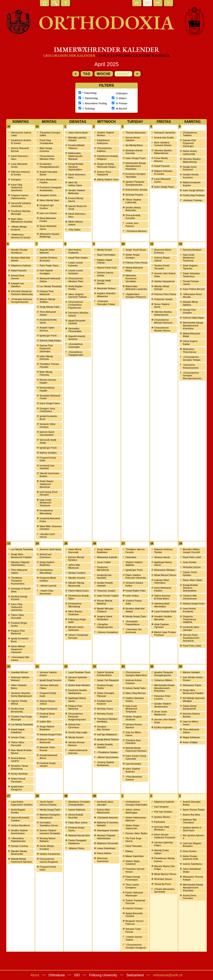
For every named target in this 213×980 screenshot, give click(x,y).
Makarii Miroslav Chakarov (105, 610)
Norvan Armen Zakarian (133, 139)
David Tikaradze (134, 846)
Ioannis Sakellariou (193, 864)
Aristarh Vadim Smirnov (47, 329)
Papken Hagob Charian (105, 261)
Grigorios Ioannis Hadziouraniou (20, 197)
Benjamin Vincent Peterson (134, 922)
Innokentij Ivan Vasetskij (47, 467)
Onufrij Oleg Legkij (78, 732)
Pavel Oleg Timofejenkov (46, 142)
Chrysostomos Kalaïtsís (104, 150)
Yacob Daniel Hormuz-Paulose (48, 803)
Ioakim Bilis (45, 722)
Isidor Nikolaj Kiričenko (46, 358)
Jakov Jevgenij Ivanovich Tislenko (78, 296)
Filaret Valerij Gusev (78, 591)
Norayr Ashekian (19, 774)
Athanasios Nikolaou (165, 570)
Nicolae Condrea (77, 573)
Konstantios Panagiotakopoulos (49, 165)
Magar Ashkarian (191, 737)
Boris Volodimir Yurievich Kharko (163, 144)
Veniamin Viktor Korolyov (47, 425)
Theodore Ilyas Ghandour (133, 742)
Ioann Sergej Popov (136, 158)
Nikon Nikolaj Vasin (49, 200)
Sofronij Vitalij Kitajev (50, 341)
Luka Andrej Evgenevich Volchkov (22, 803)
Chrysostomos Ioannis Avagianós (49, 860)
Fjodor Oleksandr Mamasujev (134, 894)
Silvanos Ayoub (162, 557)
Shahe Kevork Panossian (18, 780)
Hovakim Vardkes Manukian (163, 618)
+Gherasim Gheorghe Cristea (106, 303)
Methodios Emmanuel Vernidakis (131, 278)
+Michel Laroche (48, 586)
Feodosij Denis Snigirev (47, 715)
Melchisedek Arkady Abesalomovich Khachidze (136, 166)
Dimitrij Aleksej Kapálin (47, 389)
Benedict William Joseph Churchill (191, 551)
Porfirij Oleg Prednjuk (194, 195)
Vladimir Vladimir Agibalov (134, 564)
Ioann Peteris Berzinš (194, 289)
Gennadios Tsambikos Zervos (49, 824)
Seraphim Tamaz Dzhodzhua (20, 767)
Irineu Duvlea (190, 562)
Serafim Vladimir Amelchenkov (163, 705)
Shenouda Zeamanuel (103, 860)
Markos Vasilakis (48, 453)
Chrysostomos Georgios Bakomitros (136, 674)
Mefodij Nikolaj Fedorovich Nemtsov (136, 749)
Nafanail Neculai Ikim (79, 835)
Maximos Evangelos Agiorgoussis (50, 816)
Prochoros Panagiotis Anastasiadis (50, 189)
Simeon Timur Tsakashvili (104, 173)
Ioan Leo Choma (48, 213)
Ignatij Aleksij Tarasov (108, 739)
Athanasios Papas (192, 685)
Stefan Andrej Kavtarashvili (190, 707)
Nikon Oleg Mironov (136, 693)
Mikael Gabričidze (135, 856)
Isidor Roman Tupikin (108, 596)
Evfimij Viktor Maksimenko (103, 811)
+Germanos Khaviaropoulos (191, 366)
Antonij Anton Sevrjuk (137, 190)
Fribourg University (103, 975)
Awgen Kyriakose (48, 709)
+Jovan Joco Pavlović (132, 225)
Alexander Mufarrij (106, 288)
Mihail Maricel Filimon (165, 575)
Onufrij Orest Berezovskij (17, 710)
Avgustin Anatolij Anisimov (77, 338)
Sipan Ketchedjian (106, 255)
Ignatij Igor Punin (48, 336)
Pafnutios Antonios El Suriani (20, 173)
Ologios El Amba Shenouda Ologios (106, 165)
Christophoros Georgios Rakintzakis (136, 803)
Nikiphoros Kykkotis (21, 266)
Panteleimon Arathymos (103, 142)
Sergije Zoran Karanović (190, 168)
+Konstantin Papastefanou (133, 623)
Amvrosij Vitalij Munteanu (162, 828)
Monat (123, 74)
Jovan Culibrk (104, 562)
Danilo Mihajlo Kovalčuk (47, 847)
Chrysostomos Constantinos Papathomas (76, 305)
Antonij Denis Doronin (18, 277)
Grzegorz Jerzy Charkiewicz (47, 410)
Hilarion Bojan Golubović (133, 863)
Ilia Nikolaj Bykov (134, 145)
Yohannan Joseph (163, 299)
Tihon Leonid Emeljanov (132, 886)
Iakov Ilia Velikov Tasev (75, 184)
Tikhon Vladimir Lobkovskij (133, 201)
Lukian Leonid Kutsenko (75, 264)
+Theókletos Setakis (107, 752)
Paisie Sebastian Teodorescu (191, 275)
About (35, 975)
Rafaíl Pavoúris (162, 166)
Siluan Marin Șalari (192, 580)
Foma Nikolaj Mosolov (161, 160)
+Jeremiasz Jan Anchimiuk (134, 631)
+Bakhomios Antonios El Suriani (21, 236)
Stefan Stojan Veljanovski (133, 827)
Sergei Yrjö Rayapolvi (108, 680)
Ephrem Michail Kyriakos (76, 559)
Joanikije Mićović (20, 672)
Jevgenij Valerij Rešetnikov (105, 618)
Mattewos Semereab (107, 843)
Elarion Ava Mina (191, 815)
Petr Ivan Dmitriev (163, 812)
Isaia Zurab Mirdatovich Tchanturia (45, 503)
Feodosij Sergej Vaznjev (47, 765)
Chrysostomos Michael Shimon (162, 329)
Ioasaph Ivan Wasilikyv (18, 285)
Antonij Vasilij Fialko (136, 688)
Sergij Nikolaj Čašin (49, 307)
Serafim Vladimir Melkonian (77, 192)
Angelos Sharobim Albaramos (106, 295)
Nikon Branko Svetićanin (75, 613)
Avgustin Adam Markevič (47, 251)
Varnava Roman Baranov (76, 744)
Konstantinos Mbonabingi (46, 512)
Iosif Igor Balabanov (107, 734)
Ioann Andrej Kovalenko (189, 610)
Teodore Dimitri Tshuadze (162, 267)
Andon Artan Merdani (79, 685)
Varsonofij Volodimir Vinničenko (21, 205)
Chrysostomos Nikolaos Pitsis (47, 157)
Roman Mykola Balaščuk (105, 602)
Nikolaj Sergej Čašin (136, 616)
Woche (104, 74)
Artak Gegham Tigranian (190, 267)
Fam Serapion (161, 807)
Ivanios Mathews (77, 810)
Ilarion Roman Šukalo (194, 810)
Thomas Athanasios (136, 133)
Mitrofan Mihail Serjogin (162, 288)
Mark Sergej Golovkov (46, 150)
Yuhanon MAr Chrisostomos (190, 597)
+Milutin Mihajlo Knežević (19, 228)
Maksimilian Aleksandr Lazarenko (136, 288)
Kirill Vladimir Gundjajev (46, 272)
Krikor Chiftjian (190, 742)
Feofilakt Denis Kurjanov (105, 702)
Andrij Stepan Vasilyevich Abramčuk (46, 484)
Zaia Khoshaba (133, 764)
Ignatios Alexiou (162, 817)
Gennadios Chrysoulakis (75, 330)
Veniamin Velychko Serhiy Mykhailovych (21, 695)
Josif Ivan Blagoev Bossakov (192, 845)
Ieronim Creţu (18, 737)
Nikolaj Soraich (105, 250)
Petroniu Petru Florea (137, 263)
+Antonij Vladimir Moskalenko (106, 764)
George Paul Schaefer (189, 311)
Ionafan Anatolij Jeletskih (105, 584)
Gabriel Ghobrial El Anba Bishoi (105, 674)
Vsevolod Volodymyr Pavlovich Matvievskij (22, 293)
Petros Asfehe (104, 853)
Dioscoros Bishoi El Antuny (163, 251)
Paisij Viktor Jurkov (78, 823)
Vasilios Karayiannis (164, 281)
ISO (77, 975)
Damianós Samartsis (165, 133)
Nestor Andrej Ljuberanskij (190, 152)
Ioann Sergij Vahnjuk (193, 190)
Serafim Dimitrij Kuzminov (191, 176)
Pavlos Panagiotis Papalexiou (77, 842)
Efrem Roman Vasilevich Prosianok (165, 836)
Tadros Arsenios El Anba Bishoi (162, 597)
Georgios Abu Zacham (103, 728)
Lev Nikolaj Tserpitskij (50, 286)
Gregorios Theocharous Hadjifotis (189, 619)
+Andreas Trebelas (193, 200)
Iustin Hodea (132, 596)
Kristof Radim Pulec (136, 591)
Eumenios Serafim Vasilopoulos (78, 692)
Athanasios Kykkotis (107, 557)
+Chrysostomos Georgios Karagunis (136, 946)
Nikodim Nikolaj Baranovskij (76, 584)
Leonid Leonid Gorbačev (75, 272)
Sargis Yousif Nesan (136, 250)
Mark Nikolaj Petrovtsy (46, 373)
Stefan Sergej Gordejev (133, 256)
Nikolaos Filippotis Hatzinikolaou (20, 564)
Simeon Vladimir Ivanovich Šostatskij (50, 832)
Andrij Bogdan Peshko (75, 288)
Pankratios (131, 557)
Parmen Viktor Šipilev (137, 833)
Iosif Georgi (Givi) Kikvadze (48, 493)
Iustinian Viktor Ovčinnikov (162, 582)
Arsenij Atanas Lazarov (18, 760)
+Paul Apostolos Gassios (134, 778)
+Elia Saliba (74, 230)
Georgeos (16, 180)
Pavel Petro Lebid (192, 557)
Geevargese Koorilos (108, 830)
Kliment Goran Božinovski (47, 741)
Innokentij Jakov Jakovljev (191, 628)
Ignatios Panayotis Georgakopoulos (135, 183)
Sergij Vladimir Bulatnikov (47, 564)
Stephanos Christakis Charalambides (79, 803)
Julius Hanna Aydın (78, 133)
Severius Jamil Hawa (50, 549)
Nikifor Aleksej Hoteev (75, 223)
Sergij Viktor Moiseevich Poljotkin (21, 556)
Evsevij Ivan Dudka (164, 138)
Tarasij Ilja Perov (163, 884)
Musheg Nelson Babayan (47, 840)
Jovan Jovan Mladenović (161, 713)
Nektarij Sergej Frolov (194, 604)
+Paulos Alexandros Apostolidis (164, 890)
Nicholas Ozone (105, 709)
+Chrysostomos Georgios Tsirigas (192, 358)
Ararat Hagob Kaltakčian (18, 731)
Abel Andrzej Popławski (75, 251)
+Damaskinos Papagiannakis (76, 353)
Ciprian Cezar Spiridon (190, 574)
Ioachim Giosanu (134, 908)
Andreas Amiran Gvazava (134, 682)
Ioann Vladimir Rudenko (133, 770)
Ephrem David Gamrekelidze (47, 433)
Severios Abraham (192, 250)
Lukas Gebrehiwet (106, 848)
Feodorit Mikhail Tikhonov (76, 147)
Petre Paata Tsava (49, 266)
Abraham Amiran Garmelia (134, 152)
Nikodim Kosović (77, 578)
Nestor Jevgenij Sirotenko (134, 718)
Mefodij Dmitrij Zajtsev (161, 852)
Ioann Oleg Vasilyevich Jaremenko (17, 188)
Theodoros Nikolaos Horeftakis (107, 720)
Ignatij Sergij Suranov (50, 680)
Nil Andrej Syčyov (192, 567)
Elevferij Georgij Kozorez (19, 598)
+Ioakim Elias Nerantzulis (46, 592)
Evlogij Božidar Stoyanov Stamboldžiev (76, 167)
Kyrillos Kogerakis (163, 727)
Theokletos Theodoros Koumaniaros (18, 581)
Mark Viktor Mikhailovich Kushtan (22, 220)
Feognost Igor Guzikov (47, 207)
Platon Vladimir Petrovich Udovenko (136, 577)
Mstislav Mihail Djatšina (190, 303)
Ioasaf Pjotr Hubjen (78, 258)
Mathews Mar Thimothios (190, 821)
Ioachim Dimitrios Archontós (48, 259)
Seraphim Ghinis (48, 195)
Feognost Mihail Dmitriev (48, 579)
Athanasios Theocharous (189, 350)
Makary (129, 851)
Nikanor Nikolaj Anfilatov (47, 301)
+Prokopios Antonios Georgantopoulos (22, 301)
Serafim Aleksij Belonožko (133, 209)
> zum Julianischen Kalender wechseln (133, 56)
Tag (87, 74)
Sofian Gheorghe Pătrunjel (106, 695)
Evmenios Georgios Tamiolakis (136, 175)
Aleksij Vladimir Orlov (108, 180)
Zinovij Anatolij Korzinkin (133, 217)
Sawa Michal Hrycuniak (75, 551)
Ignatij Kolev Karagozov (17, 788)
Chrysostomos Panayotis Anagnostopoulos (77, 717)
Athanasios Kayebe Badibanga (49, 235)
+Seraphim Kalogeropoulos (105, 626)
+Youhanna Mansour (136, 231)
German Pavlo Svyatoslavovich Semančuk (191, 638)
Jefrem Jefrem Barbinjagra (133, 811)
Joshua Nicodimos (20, 825)
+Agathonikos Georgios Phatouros (136, 296)
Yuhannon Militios (163, 680)
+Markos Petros (76, 848)
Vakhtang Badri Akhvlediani (162, 605)
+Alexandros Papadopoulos (18, 840)
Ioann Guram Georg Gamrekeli (136, 757)
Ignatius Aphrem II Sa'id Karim (192, 829)
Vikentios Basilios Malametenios (163, 152)
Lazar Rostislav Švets (165, 611)
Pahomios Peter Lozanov (162, 697)
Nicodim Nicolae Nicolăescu (19, 251)
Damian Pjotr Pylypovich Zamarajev (189, 143)
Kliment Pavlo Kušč (107, 268)
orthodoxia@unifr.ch (168, 975)
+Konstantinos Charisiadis (76, 346)
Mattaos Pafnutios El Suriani (163, 172)
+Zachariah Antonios (107, 818)
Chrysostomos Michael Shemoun (163, 321)
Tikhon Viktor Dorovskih (18, 616)
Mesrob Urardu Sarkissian (76, 628)
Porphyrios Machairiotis (103, 569)
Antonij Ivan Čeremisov (45, 556)
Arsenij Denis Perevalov (190, 897)
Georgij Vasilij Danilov (104, 282)
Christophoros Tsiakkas (190, 134)
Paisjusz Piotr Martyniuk (46, 293)
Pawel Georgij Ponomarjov (133, 878)
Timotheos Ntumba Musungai (21, 213)
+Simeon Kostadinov (107, 632)
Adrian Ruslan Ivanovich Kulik (190, 858)
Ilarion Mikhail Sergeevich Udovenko (18, 649)
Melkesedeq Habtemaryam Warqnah (75, 156)
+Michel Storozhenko (108, 757)
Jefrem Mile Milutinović (74, 566)
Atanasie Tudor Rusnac (47, 749)
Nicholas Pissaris (134, 195)
